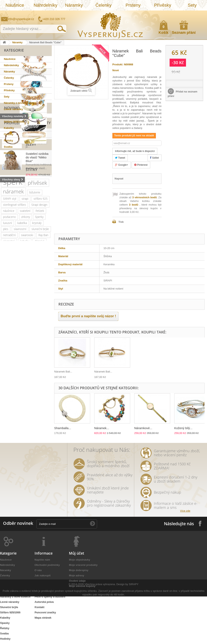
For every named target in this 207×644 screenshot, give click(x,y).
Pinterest (141, 165)
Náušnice (15, 5)
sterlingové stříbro (14, 291)
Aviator (7, 394)
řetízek (40, 297)
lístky (6, 425)
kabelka (22, 309)
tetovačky (32, 376)
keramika (40, 370)
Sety (192, 5)
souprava (9, 419)
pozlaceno (9, 303)
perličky (38, 352)
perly (18, 376)
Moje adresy (77, 576)
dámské (40, 327)
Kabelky (9, 128)
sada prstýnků (27, 382)
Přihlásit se (200, 14)
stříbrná (25, 419)
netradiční (9, 321)
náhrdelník (10, 358)
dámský (20, 425)
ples (6, 315)
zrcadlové (25, 412)
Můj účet (77, 553)
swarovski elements (15, 352)
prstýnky (25, 388)
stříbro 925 (41, 285)
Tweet (120, 158)
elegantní (9, 327)
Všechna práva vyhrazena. (100, 632)
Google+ (122, 165)
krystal (7, 346)
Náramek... (102, 428)
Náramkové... (143, 428)
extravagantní (11, 406)
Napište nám (178, 13)
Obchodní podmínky (47, 565)
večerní (39, 358)
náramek (13, 278)
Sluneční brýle (13, 115)
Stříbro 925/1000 (14, 122)
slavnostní (20, 315)
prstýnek (8, 388)
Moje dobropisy (79, 570)
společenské (32, 340)
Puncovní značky (45, 612)
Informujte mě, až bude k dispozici (135, 151)
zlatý (30, 334)
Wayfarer (8, 412)
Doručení (40, 591)
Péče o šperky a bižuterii (50, 597)
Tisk (121, 222)
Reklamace (41, 586)
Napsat (119, 179)
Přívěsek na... (62, 372)
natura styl (41, 419)
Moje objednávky (80, 560)
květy (6, 376)
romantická (24, 394)
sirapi (25, 285)
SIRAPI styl (10, 285)
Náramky (74, 5)
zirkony (26, 303)
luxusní (7, 309)
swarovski (27, 321)
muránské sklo (12, 334)
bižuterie (35, 279)
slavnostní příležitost (16, 370)
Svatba (8, 147)
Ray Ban (43, 321)
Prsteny (133, 5)
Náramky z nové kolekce (19, 103)
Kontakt (39, 607)
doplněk (41, 346)
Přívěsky (163, 5)
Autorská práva (44, 602)
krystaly (37, 309)
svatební (25, 297)
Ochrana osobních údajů (50, 581)
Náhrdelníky (45, 5)
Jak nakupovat (188, 13)
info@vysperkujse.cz (21, 19)
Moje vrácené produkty (83, 565)
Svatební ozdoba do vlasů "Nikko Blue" (37, 224)
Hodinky (9, 153)
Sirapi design (39, 291)
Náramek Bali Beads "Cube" (35, 189)
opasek (34, 425)
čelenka (8, 382)
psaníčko (19, 364)
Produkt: (118, 64)
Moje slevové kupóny (82, 586)
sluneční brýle (40, 315)
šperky (39, 303)
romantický (23, 346)
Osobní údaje (77, 581)
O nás (38, 570)
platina (42, 334)
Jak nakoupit (43, 576)
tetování (40, 388)
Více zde (185, 511)
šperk (13, 268)
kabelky (25, 327)
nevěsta (30, 406)
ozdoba (8, 400)
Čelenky (103, 5)
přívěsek (37, 269)
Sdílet (155, 158)
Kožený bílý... (183, 428)
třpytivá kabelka (13, 431)
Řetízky (8, 141)
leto (5, 364)
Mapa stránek (43, 618)
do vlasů (41, 394)
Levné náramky (13, 109)
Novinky (12, 161)
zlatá (40, 400)
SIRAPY (134, 632)
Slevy (9, 211)
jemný (25, 358)
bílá (39, 412)
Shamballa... (63, 428)
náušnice (9, 297)
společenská (11, 340)
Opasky (9, 134)
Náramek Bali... (103, 372)
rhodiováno (25, 400)
